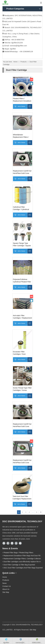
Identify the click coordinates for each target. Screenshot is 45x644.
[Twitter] (16, 543)
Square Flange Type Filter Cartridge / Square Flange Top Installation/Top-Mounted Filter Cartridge (22, 245)
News (4, 583)
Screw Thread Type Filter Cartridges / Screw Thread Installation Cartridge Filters (22, 389)
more (28, 539)
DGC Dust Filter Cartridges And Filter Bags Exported (23, 568)
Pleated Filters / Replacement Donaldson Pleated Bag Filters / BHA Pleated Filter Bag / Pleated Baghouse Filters (22, 100)
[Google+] (8, 543)
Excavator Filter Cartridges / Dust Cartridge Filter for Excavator (20, 353)
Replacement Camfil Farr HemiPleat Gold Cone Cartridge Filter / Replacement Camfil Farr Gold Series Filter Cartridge (22, 425)
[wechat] (14, 606)
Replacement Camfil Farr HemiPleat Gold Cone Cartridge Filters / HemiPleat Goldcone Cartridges (22, 461)
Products (6, 580)
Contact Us (7, 586)
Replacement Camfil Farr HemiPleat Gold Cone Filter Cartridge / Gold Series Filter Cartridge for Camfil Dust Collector (22, 172)
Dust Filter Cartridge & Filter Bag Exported (19, 565)
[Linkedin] (12, 543)
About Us (6, 589)
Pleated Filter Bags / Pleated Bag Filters (18, 553)
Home (5, 577)
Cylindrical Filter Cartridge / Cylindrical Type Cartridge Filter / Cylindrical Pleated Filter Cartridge (22, 208)
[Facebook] (4, 543)
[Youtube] (20, 543)
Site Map (6, 592)
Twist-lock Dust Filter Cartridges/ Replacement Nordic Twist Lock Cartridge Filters (22, 498)
